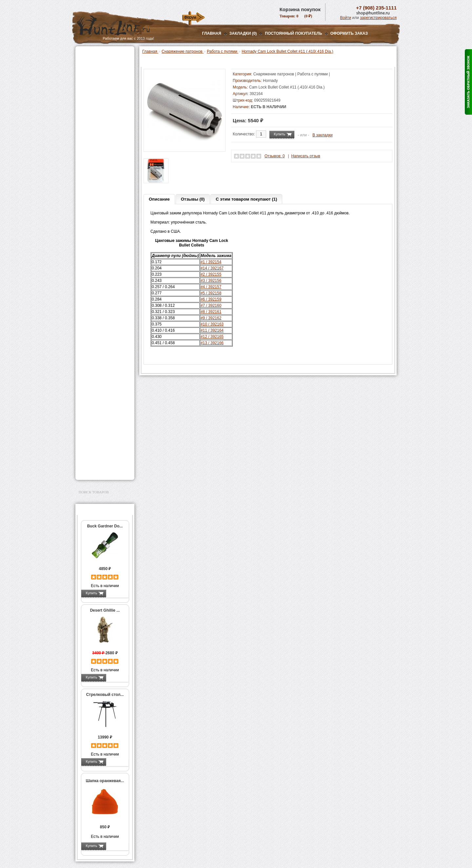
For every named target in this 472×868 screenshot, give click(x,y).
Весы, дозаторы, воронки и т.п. (100, 301)
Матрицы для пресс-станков (104, 227)
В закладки (323, 135)
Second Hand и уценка (101, 469)
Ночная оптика (94, 79)
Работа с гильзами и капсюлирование (104, 250)
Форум (190, 17)
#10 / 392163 (212, 324)
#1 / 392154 (211, 262)
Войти (346, 18)
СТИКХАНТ (96, 328)
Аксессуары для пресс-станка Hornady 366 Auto (106, 179)
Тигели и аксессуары (104, 280)
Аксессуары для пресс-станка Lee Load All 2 (106, 154)
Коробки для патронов (106, 310)
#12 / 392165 (212, 337)
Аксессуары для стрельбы (96, 392)
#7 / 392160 (211, 306)
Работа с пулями (102, 259)
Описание (159, 199)
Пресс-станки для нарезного (101, 193)
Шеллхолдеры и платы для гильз (106, 239)
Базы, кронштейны (98, 88)
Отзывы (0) (193, 199)
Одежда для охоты (98, 382)
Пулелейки (95, 273)
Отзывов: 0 (275, 156)
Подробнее (117, 593)
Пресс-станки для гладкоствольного (101, 142)
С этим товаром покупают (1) (246, 199)
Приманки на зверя (98, 125)
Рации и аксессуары (99, 96)
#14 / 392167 (212, 268)
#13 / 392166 (212, 343)
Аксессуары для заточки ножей (104, 451)
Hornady (270, 81)
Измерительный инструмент (100, 289)
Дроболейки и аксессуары (98, 319)
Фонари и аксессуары (101, 336)
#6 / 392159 (211, 299)
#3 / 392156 (211, 281)
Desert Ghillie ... (105, 610)
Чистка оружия (94, 419)
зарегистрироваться (378, 18)
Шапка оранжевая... (105, 781)
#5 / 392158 (211, 293)
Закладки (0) (243, 33)
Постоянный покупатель (293, 33)
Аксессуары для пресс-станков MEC (106, 165)
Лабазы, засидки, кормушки (97, 114)
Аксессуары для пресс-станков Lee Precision (106, 204)
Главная (212, 33)
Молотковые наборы (104, 266)
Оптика (87, 71)
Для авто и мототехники (103, 461)
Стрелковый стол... (105, 695)
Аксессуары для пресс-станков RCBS (106, 216)
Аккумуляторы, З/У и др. (103, 345)
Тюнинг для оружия (99, 411)
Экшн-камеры (93, 361)
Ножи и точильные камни (105, 440)
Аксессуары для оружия (103, 403)
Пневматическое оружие (104, 63)
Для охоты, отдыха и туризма (100, 430)
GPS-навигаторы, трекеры (97, 371)
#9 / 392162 (211, 318)
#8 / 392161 (211, 312)
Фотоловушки (93, 353)
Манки (86, 104)
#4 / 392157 (211, 287)
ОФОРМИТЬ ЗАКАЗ (349, 33)
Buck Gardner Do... (105, 526)
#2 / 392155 (211, 274)
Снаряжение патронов (101, 133)
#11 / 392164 (212, 330)
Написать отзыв (305, 156)
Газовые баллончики (100, 55)
